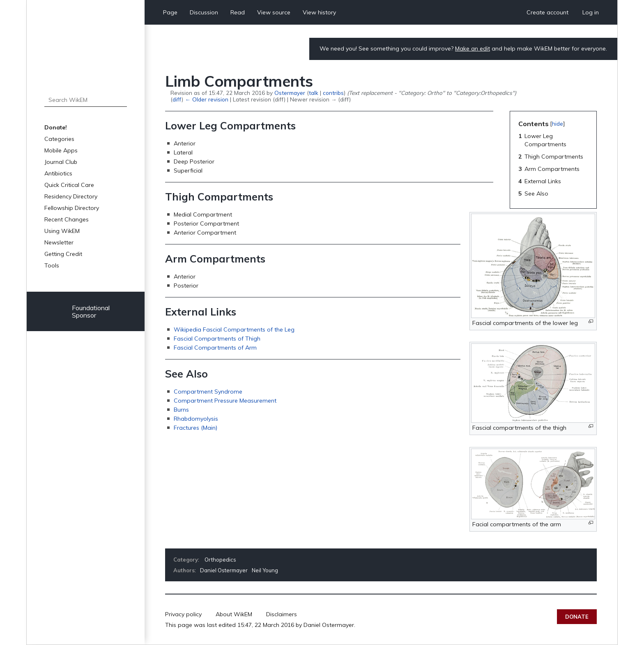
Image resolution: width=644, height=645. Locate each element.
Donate (577, 617)
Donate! (56, 127)
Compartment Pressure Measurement (225, 401)
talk (314, 93)
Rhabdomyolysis (196, 419)
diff (177, 99)
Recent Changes (67, 219)
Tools (52, 265)
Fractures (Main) (195, 428)
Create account (547, 12)
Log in (591, 12)
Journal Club (61, 162)
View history (319, 12)
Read (238, 12)
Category (186, 560)
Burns (181, 410)
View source (274, 12)
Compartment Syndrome (208, 392)
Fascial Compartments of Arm (215, 348)
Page (170, 12)
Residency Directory (71, 196)
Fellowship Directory (72, 208)
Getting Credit (63, 254)
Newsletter (59, 242)
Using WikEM (62, 231)
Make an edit (473, 48)
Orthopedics (220, 560)
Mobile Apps (61, 150)
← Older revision (206, 99)
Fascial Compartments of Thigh (217, 339)
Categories (59, 139)
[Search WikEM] (86, 100)
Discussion (204, 12)
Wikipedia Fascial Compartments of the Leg (234, 329)
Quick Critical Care (69, 185)
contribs (333, 93)
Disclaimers (282, 614)
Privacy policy (183, 614)
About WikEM (234, 614)
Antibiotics (58, 173)
